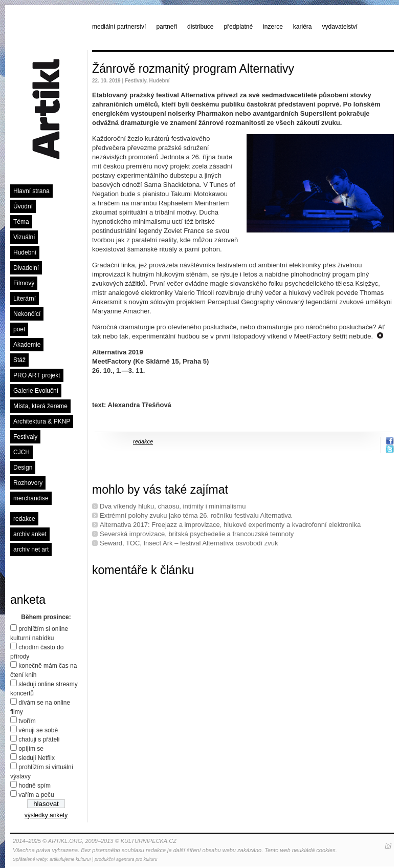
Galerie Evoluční (36, 391)
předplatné (238, 27)
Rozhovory (28, 483)
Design (23, 468)
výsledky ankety (46, 815)
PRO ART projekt (37, 375)
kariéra (303, 27)
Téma (21, 222)
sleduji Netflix (37, 758)
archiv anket (30, 534)
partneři (167, 27)
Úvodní (23, 206)
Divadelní (26, 268)
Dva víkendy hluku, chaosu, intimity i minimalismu (173, 506)
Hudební (25, 252)
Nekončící (27, 314)
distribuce (200, 27)
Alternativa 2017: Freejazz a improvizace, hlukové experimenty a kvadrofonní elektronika (230, 525)
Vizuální (24, 237)
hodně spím (35, 786)
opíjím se (31, 749)
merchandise (31, 498)
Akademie (27, 345)
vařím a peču (36, 795)
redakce (24, 519)
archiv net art (31, 549)
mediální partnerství (119, 27)
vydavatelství (340, 27)
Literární (25, 299)
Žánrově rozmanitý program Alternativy (193, 69)
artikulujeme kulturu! (70, 859)
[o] (388, 845)
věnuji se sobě (38, 730)
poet (19, 329)
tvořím (27, 721)
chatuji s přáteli (39, 739)
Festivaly (25, 437)
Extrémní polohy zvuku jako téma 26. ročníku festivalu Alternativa (196, 515)
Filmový (24, 283)
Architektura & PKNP (42, 421)
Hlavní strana (31, 191)
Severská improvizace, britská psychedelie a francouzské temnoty (197, 534)
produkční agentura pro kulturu (126, 859)
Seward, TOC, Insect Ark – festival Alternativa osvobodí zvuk (189, 543)
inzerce (273, 27)
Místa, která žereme (40, 406)
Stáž (19, 360)
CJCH (21, 452)
